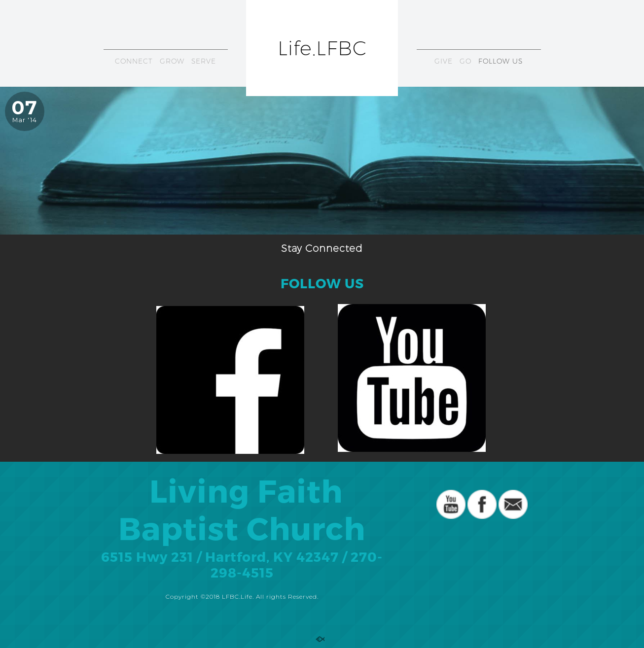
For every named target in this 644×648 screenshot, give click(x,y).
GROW (172, 61)
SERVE (204, 61)
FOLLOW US (501, 61)
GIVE (444, 61)
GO (465, 61)
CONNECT (134, 61)
